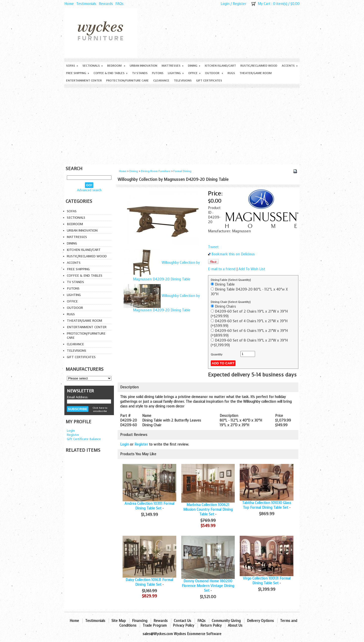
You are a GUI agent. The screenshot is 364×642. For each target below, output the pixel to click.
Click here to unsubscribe (100, 409)
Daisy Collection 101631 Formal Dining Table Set (149, 582)
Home (69, 4)
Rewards (106, 4)
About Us (235, 626)
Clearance (161, 80)
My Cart (264, 4)
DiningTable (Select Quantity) (231, 280)
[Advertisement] (182, 125)
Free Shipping (78, 73)
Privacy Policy (183, 626)
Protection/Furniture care (128, 80)
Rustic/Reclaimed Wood (259, 66)
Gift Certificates (209, 80)
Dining (194, 66)
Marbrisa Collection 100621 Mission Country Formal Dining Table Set (208, 510)
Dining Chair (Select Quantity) (231, 302)
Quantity (217, 354)
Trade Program (155, 626)
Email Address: (78, 397)
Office (194, 73)
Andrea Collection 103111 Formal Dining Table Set (149, 506)
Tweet (213, 247)
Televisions (183, 80)
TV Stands (140, 73)
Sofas (72, 66)
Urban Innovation (143, 66)
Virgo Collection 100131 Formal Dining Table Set (267, 581)
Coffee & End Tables (111, 73)
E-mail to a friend (222, 269)
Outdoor (214, 73)
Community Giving (226, 621)
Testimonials (86, 4)
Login (225, 4)
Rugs (231, 73)
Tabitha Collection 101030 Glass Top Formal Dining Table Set (267, 505)
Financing (140, 621)
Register (240, 4)
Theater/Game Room (256, 73)
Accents (290, 66)
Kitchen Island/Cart (220, 66)
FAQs (119, 4)
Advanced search (89, 190)
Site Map (119, 621)
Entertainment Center (84, 80)
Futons (158, 73)
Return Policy (211, 626)
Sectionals (93, 66)
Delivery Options (260, 621)
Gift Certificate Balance (84, 439)
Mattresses (173, 66)
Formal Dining (182, 171)
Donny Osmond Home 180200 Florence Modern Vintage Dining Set (208, 586)
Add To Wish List (252, 269)
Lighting (176, 73)
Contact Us (182, 621)
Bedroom (116, 66)
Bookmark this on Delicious (233, 254)
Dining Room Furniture (156, 171)
